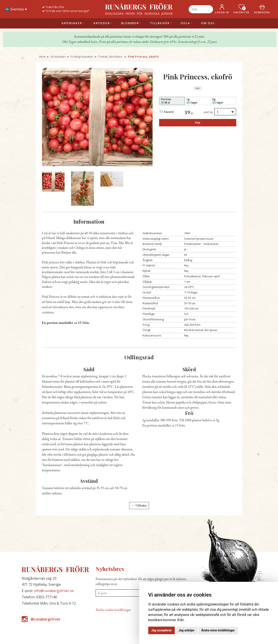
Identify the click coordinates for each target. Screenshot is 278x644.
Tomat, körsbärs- (111, 57)
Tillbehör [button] (160, 23)
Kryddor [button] (102, 23)
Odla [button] (185, 23)
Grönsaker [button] (72, 23)
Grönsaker (58, 57)
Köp (198, 122)
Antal (209, 112)
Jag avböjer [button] (186, 630)
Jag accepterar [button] (161, 630)
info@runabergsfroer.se (54, 591)
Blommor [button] (130, 23)
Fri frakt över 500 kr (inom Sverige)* (68, 11)
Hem (42, 57)
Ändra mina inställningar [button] (218, 630)
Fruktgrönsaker (82, 57)
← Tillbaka (139, 505)
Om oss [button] (208, 23)
